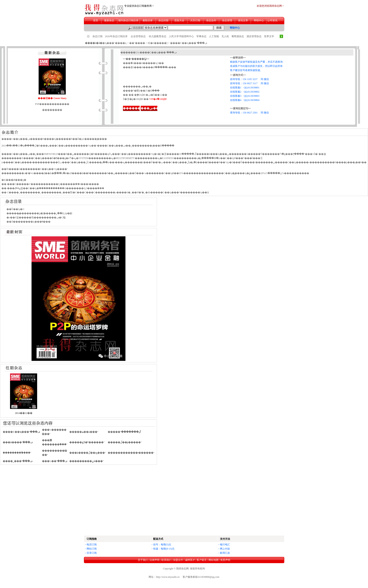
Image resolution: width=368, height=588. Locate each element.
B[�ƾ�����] (158, 43)
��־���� (137, 43)
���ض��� (151, 108)
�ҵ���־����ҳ (114, 43)
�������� (135, 108)
